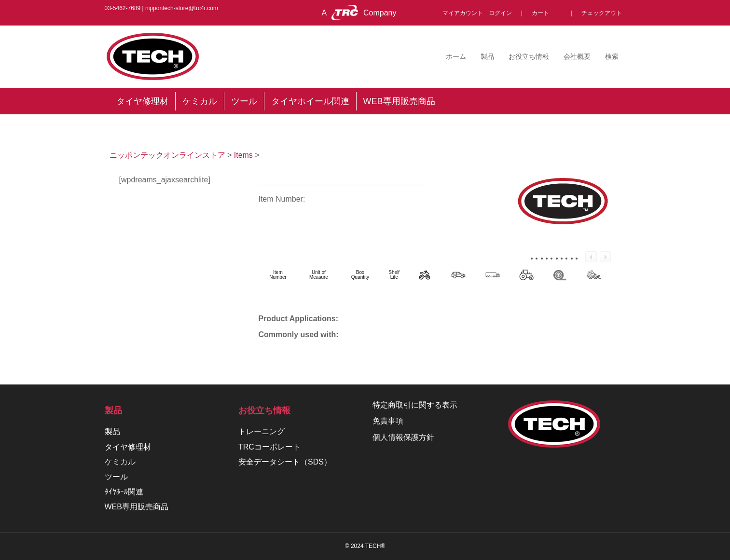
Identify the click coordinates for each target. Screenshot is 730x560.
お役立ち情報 (529, 56)
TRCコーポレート (269, 447)
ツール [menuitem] (244, 101)
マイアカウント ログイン (480, 13)
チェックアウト (602, 13)
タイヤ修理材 (128, 447)
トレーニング (262, 431)
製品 (487, 56)
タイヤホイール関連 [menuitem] (310, 101)
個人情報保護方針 (403, 437)
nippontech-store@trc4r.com (182, 8)
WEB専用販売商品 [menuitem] (399, 101)
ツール (116, 477)
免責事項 (388, 421)
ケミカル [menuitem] (200, 101)
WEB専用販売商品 (137, 507)
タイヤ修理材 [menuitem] (142, 101)
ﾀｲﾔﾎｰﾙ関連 (124, 492)
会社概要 (577, 56)
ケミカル (120, 462)
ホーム (456, 56)
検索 (612, 56)
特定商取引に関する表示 (415, 405)
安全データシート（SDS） (285, 462)
